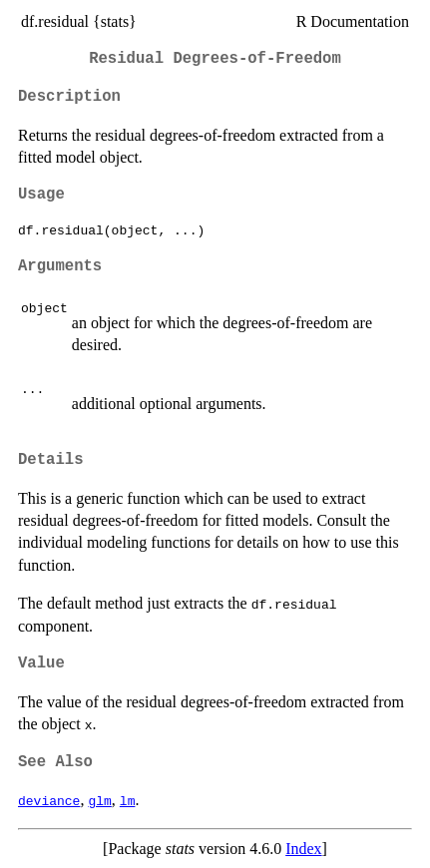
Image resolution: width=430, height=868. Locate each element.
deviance (49, 800)
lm (128, 800)
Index (303, 849)
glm (99, 800)
